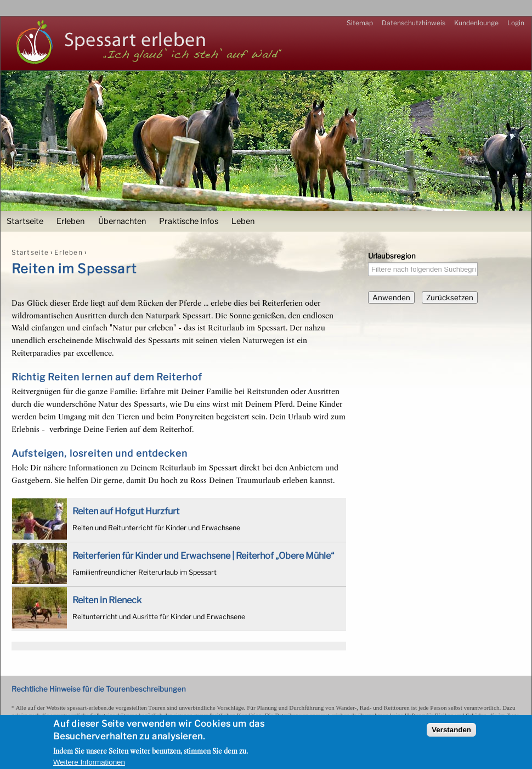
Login (516, 23)
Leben (243, 221)
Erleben (70, 221)
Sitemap (360, 23)
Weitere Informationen (89, 762)
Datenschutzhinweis (414, 23)
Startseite (25, 221)
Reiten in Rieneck (107, 600)
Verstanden (451, 730)
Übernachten (122, 221)
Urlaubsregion (392, 256)
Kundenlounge (476, 23)
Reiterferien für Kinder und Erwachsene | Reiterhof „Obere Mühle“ (203, 555)
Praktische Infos (189, 221)
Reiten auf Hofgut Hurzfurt (126, 511)
